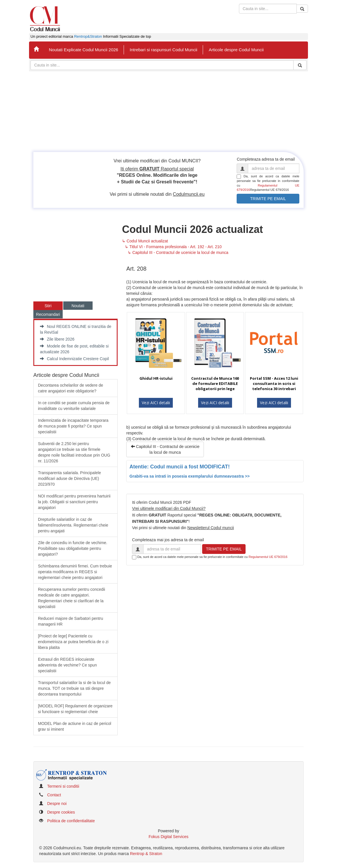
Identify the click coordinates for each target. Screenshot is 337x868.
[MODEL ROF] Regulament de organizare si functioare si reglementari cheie (75, 709)
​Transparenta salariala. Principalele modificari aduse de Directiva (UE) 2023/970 (69, 478)
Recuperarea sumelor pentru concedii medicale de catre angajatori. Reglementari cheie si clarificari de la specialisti (71, 598)
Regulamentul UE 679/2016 (268, 557)
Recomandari (48, 314)
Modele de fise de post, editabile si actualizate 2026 (74, 349)
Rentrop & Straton (146, 854)
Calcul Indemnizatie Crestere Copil (74, 359)
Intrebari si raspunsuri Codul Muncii (163, 50)
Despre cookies (61, 812)
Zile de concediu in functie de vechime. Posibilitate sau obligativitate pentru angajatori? (73, 548)
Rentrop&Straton (88, 37)
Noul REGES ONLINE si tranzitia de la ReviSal (76, 329)
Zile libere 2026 (57, 339)
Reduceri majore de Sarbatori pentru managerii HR (70, 621)
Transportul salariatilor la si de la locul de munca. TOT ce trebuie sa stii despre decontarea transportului (74, 688)
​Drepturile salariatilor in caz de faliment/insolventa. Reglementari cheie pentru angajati (73, 525)
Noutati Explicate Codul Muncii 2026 (84, 50)
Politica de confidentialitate (71, 821)
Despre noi (57, 804)
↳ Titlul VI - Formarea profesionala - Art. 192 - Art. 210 (173, 247)
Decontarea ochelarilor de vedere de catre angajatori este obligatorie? (70, 388)
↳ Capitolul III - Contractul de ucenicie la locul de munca (178, 252)
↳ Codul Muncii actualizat (145, 241)
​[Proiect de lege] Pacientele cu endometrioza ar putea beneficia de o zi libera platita (73, 642)
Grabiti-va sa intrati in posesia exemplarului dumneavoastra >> (189, 476)
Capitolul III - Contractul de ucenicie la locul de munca (165, 449)
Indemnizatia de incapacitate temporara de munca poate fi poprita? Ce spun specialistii (73, 426)
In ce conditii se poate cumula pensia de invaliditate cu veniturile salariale (74, 406)
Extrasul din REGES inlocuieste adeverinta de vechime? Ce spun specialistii (67, 665)
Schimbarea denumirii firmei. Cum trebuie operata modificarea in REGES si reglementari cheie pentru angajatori (75, 572)
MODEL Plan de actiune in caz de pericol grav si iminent (75, 726)
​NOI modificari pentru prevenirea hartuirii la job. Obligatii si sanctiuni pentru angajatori (74, 502)
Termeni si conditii (63, 786)
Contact (54, 795)
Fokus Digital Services (169, 837)
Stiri (48, 306)
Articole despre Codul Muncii (236, 50)
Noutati (78, 306)
